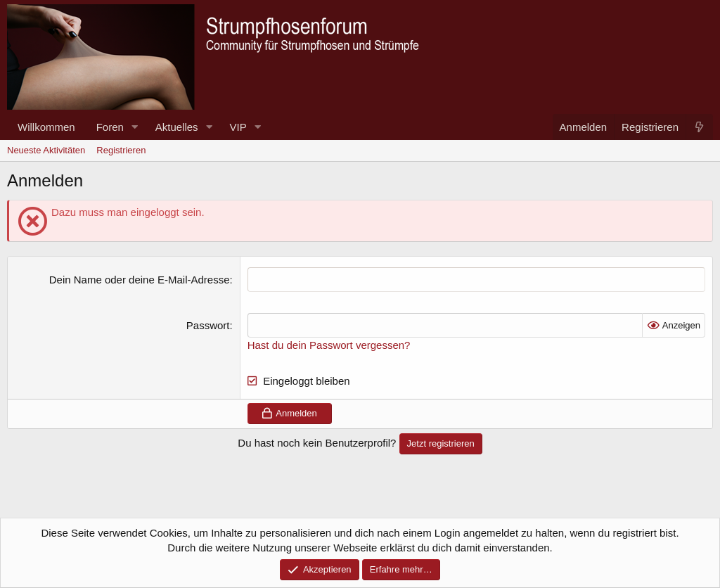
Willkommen (46, 127)
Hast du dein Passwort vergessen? (329, 345)
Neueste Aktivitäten (46, 150)
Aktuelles (177, 127)
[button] (135, 127)
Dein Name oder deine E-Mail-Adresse (140, 280)
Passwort (208, 325)
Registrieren (121, 150)
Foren (110, 127)
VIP (238, 127)
